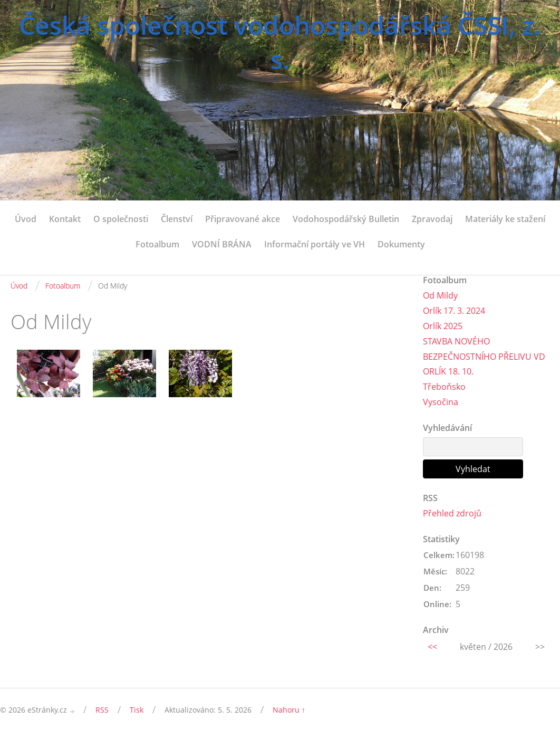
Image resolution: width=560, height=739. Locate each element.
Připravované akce (243, 219)
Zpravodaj (432, 219)
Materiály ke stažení (505, 219)
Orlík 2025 (443, 326)
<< (432, 647)
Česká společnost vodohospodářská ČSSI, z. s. (280, 42)
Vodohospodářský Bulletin (346, 219)
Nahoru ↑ (289, 710)
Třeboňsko (444, 387)
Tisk (137, 710)
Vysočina (441, 402)
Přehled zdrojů (452, 513)
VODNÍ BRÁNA (222, 244)
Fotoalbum (157, 244)
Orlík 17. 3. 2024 (454, 311)
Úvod (26, 219)
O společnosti (121, 219)
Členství (177, 219)
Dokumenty (401, 244)
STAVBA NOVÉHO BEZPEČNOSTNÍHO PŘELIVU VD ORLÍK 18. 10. (484, 357)
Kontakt (65, 219)
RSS (102, 710)
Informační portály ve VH (315, 244)
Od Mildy (440, 295)
